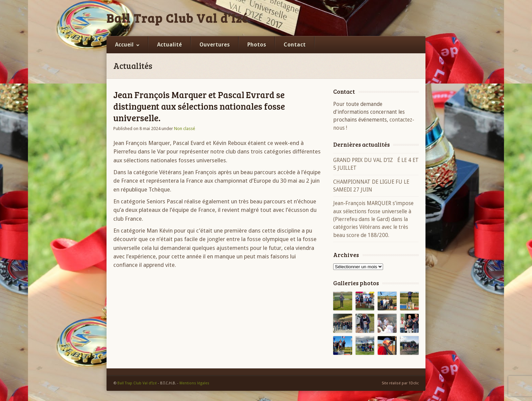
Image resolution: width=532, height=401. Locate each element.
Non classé (185, 129)
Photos (257, 45)
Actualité (169, 45)
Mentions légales (194, 383)
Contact (295, 45)
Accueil (124, 45)
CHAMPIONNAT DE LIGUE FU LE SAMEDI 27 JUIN (371, 186)
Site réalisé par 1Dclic (400, 383)
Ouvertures (215, 45)
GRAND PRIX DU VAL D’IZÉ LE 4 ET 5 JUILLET (376, 164)
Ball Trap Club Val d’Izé (177, 18)
